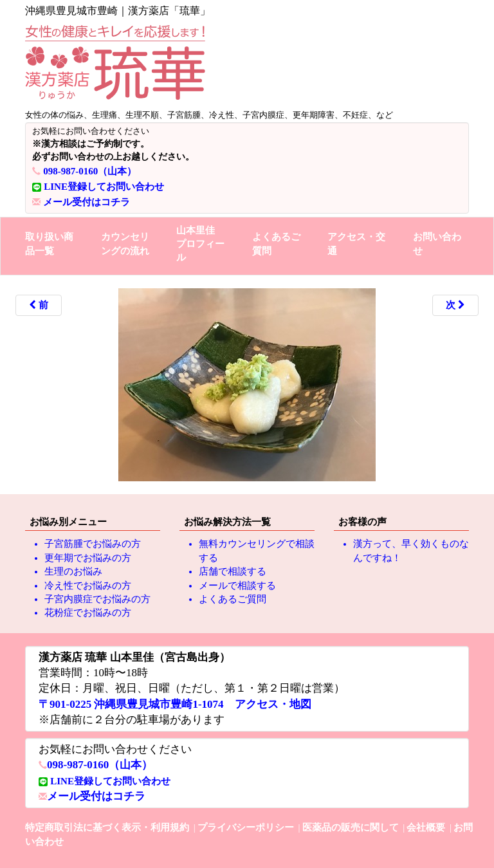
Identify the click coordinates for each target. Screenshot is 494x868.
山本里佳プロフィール (200, 244)
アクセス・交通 (356, 244)
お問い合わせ (437, 244)
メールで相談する (237, 586)
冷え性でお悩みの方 (88, 586)
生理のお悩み (73, 571)
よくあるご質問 (276, 244)
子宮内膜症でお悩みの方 (97, 599)
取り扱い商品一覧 (49, 244)
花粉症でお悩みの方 (88, 613)
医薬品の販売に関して (351, 827)
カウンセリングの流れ (125, 244)
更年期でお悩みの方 (88, 558)
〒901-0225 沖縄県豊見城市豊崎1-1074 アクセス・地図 (175, 704)
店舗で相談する (233, 571)
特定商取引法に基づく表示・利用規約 (107, 827)
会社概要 (426, 827)
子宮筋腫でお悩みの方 (93, 544)
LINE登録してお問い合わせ (104, 187)
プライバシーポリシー (246, 827)
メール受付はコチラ (87, 202)
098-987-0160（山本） (90, 171)
